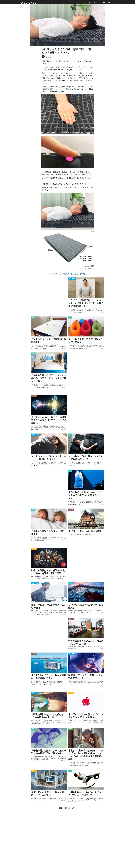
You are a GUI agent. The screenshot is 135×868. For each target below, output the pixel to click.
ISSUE (71, 730)
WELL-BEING (72, 280)
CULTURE (34, 397)
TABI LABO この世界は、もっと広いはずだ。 (67, 275)
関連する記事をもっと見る (67, 809)
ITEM (33, 319)
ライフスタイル (83, 270)
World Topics (90, 270)
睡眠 (77, 270)
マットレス (72, 270)
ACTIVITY (34, 550)
